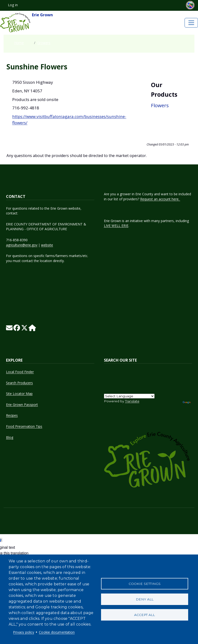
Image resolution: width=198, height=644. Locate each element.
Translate (132, 401)
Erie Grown (26, 23)
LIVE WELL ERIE (116, 226)
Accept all (144, 615)
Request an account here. (160, 199)
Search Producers (19, 383)
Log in (13, 5)
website (47, 245)
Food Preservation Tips (24, 426)
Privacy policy (24, 632)
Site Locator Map (19, 394)
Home (19, 43)
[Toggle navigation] (191, 23)
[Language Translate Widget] (129, 396)
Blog (10, 437)
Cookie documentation (57, 632)
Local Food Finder (20, 372)
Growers (44, 43)
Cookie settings (145, 584)
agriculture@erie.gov (22, 245)
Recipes (12, 415)
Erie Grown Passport (22, 405)
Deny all (145, 599)
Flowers (160, 105)
